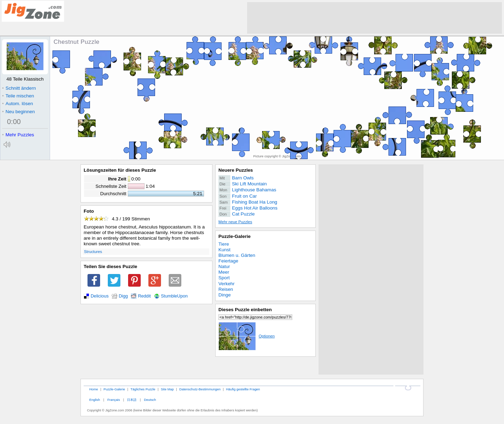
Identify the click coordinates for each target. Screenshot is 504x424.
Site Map (167, 389)
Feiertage (228, 261)
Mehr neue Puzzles (235, 222)
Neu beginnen (18, 112)
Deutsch (150, 400)
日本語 (132, 400)
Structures (93, 252)
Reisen (226, 289)
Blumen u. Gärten (237, 255)
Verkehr (226, 284)
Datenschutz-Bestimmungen (200, 389)
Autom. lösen (17, 104)
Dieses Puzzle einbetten (245, 310)
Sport (224, 278)
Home (94, 389)
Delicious (100, 296)
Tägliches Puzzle (143, 389)
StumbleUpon (174, 296)
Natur (224, 266)
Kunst (224, 250)
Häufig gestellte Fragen (243, 389)
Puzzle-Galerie (234, 236)
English (95, 400)
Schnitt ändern (19, 88)
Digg (123, 296)
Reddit (144, 296)
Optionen (247, 336)
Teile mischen (18, 96)
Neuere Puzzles (236, 170)
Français (114, 400)
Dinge (225, 295)
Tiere (224, 244)
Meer (224, 272)
